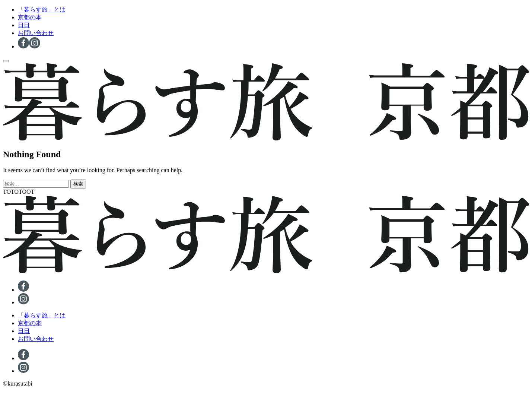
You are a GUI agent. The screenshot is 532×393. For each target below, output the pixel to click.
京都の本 (30, 17)
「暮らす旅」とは (42, 9)
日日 (24, 25)
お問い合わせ (36, 33)
